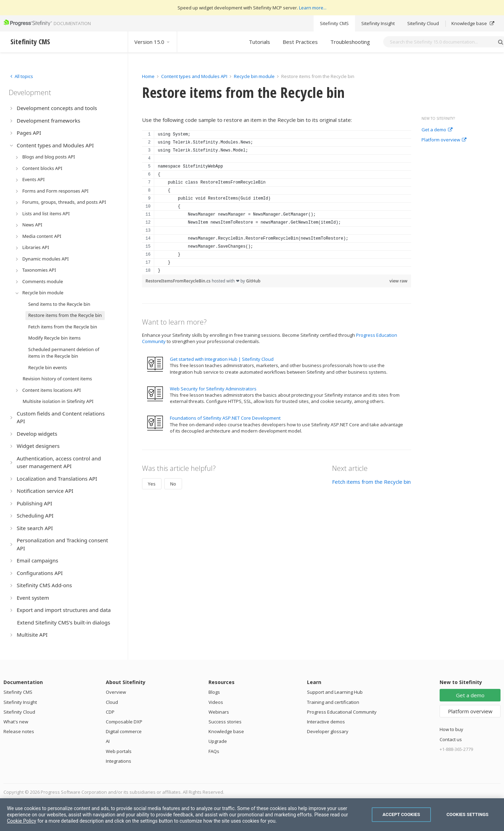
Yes (152, 484)
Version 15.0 (152, 42)
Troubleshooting (350, 42)
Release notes (19, 731)
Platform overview (444, 140)
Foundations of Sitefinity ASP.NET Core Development (225, 418)
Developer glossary (328, 731)
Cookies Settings (468, 814)
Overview (116, 692)
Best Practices (300, 42)
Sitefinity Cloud (423, 23)
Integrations (119, 761)
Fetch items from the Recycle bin (371, 482)
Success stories (225, 722)
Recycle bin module (254, 76)
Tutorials (259, 42)
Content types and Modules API (194, 76)
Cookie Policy (22, 821)
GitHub (253, 281)
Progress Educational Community (342, 712)
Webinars (219, 712)
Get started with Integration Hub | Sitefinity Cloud (222, 359)
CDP (110, 712)
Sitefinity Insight (378, 23)
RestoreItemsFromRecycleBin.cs (179, 281)
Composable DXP (124, 722)
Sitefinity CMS (334, 23)
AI (108, 741)
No (173, 484)
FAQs (214, 751)
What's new (16, 722)
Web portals (119, 751)
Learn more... (313, 8)
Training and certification (333, 702)
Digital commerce (124, 731)
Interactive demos (326, 722)
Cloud (112, 702)
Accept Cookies (401, 814)
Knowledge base (473, 23)
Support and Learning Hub (335, 692)
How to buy (451, 729)
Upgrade (218, 741)
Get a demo (437, 130)
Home (148, 76)
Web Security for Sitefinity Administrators (213, 389)
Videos (216, 702)
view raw (399, 281)
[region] (277, 202)
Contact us (451, 739)
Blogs (214, 692)
